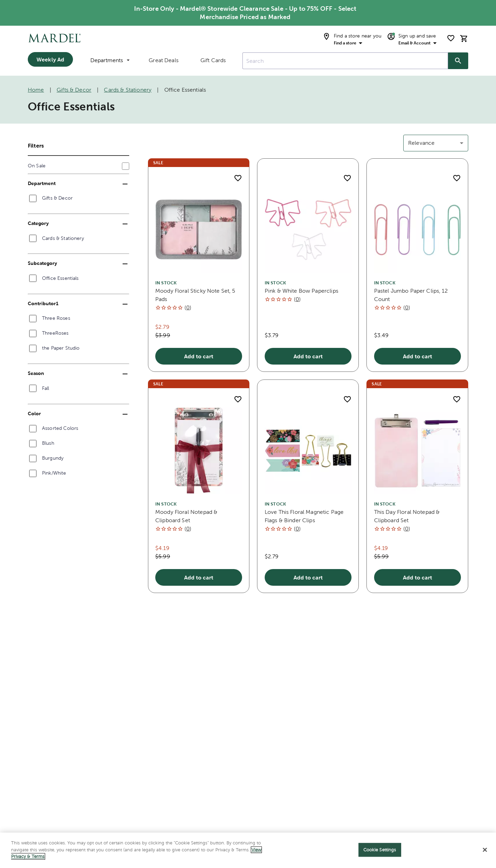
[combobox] (345, 61)
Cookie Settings (380, 855)
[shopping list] (451, 38)
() (188, 307)
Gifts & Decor (74, 90)
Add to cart (199, 356)
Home (36, 90)
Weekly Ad (50, 59)
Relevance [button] (421, 143)
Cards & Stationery (128, 90)
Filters (36, 145)
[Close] (485, 855)
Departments (110, 60)
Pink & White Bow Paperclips (301, 291)
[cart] (464, 38)
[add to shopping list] (238, 178)
